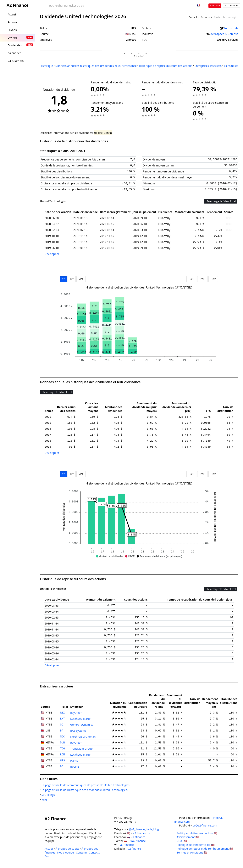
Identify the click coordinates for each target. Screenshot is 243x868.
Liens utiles (231, 66)
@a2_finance (138, 841)
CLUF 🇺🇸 (182, 841)
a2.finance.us (141, 833)
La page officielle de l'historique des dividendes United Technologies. (85, 790)
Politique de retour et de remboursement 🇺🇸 (205, 849)
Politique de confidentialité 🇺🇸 (196, 845)
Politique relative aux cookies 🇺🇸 (197, 833)
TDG (62, 749)
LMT (62, 719)
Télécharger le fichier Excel (221, 201)
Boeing (75, 767)
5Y (64, 279)
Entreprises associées (208, 66)
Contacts (94, 852)
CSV (213, 279)
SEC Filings (49, 795)
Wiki (45, 800)
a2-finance (134, 849)
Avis (47, 856)
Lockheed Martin (81, 719)
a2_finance (127, 845)
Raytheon (76, 713)
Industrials (231, 28)
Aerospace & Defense (224, 34)
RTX (62, 713)
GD (62, 725)
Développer (52, 254)
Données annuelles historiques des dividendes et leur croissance (96, 66)
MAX (81, 279)
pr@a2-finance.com (205, 825)
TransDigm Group (81, 749)
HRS (62, 761)
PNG (202, 279)
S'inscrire (215, 6)
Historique (46, 66)
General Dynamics (82, 725)
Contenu (81, 852)
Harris (74, 761)
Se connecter (232, 6)
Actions (205, 17)
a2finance (139, 837)
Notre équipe (65, 852)
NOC (62, 737)
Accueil (193, 17)
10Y (72, 279)
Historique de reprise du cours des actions (166, 66)
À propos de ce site (68, 849)
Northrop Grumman (83, 737)
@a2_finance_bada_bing (144, 829)
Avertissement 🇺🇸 (188, 837)
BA (62, 731)
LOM (62, 755)
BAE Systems (78, 731)
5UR (62, 743)
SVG (191, 279)
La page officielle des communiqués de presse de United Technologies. (87, 785)
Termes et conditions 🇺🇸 (192, 852)
